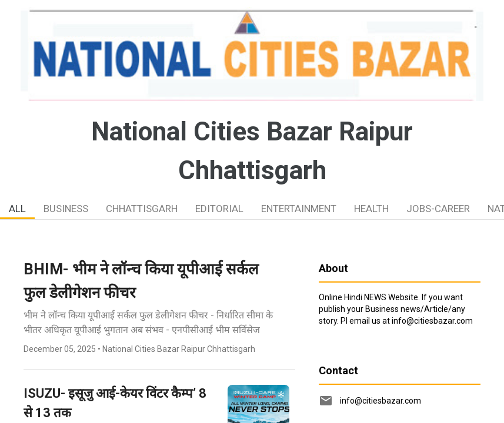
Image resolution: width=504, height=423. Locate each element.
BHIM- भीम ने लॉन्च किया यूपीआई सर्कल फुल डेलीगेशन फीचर (141, 281)
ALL (17, 209)
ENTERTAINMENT (299, 209)
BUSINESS (66, 209)
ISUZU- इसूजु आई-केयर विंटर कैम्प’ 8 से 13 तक (115, 403)
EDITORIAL (219, 209)
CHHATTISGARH (142, 209)
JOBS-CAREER (438, 209)
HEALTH (371, 209)
